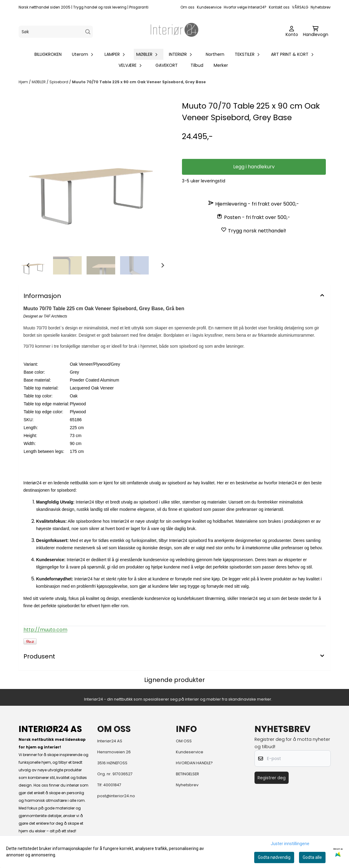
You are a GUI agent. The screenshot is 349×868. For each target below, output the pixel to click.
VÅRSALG (300, 7)
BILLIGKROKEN (48, 54)
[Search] (88, 32)
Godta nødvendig (274, 857)
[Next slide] (162, 265)
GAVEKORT (167, 65)
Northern (215, 54)
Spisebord (59, 82)
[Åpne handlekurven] (316, 32)
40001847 (112, 785)
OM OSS (184, 741)
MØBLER (39, 82)
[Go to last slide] (28, 265)
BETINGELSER (187, 774)
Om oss (187, 7)
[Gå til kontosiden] (292, 32)
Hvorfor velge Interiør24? (245, 7)
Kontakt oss (279, 7)
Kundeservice (209, 7)
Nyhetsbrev (321, 7)
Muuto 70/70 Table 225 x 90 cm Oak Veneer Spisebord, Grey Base (139, 82)
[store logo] (175, 32)
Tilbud (197, 65)
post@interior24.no (116, 796)
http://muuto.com (45, 630)
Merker (221, 65)
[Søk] (56, 32)
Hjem (24, 82)
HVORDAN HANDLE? (194, 763)
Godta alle (312, 857)
